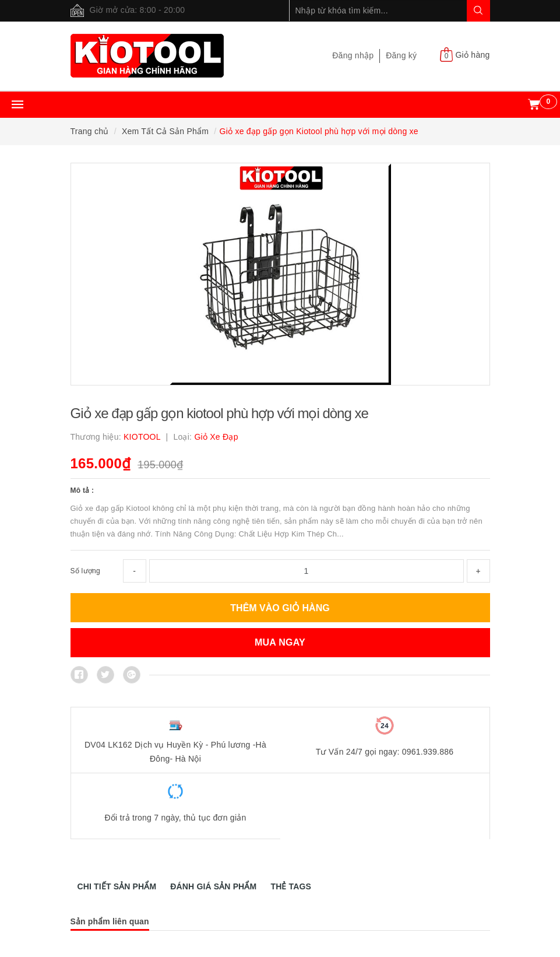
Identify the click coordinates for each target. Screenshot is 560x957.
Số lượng (85, 571)
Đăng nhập (353, 55)
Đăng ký (401, 55)
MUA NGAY (280, 642)
